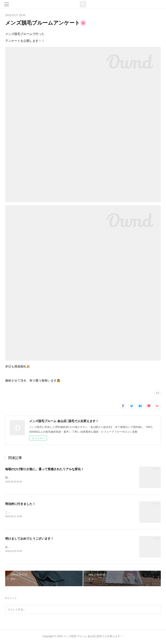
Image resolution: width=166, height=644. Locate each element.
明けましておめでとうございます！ (29, 539)
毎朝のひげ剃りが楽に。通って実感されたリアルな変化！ (45, 469)
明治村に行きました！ (20, 504)
